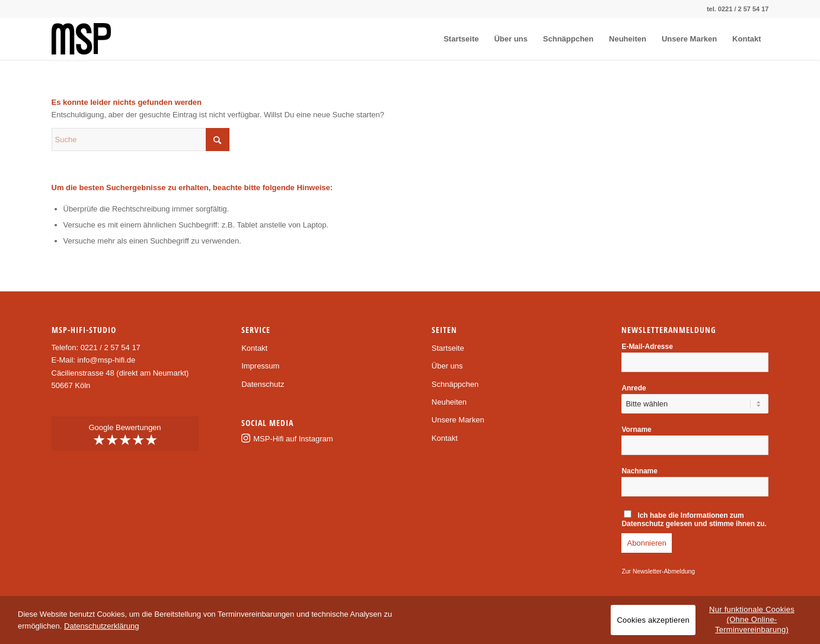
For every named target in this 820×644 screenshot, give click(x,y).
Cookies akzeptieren (653, 620)
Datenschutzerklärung (101, 626)
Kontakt (254, 348)
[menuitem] (461, 39)
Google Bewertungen (125, 435)
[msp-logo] (81, 39)
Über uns (447, 366)
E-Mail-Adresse (647, 347)
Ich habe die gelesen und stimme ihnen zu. (694, 519)
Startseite (448, 348)
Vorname (636, 430)
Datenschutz (263, 384)
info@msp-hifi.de (107, 360)
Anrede (634, 388)
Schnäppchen (455, 384)
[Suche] (141, 140)
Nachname (639, 471)
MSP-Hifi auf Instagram (293, 439)
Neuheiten (449, 402)
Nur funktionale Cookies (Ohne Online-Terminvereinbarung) (752, 619)
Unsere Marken (458, 420)
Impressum (260, 366)
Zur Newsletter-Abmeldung (658, 571)
